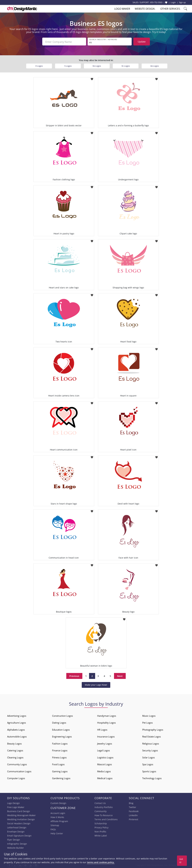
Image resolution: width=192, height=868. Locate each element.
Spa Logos (148, 764)
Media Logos (104, 771)
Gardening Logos (61, 778)
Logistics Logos (105, 757)
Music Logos (149, 715)
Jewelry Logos (105, 743)
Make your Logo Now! (96, 684)
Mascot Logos (105, 764)
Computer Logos (16, 778)
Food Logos (58, 764)
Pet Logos (147, 722)
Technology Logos (152, 778)
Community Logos (17, 764)
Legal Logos (103, 750)
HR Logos (102, 729)
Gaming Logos (60, 771)
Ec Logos (126, 65)
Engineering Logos (62, 736)
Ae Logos (155, 65)
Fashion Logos (60, 743)
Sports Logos (149, 771)
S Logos (68, 65)
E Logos (39, 65)
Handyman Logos (107, 715)
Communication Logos (19, 771)
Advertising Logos (17, 715)
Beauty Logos (14, 743)
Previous (74, 675)
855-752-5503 (156, 2)
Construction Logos (62, 715)
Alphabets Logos (16, 729)
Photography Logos (153, 729)
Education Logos (61, 729)
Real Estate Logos (152, 736)
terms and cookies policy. (101, 862)
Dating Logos (59, 722)
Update (142, 42)
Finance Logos (60, 750)
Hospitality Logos (106, 722)
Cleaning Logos (15, 757)
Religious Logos (151, 743)
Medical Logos (105, 778)
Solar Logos (148, 757)
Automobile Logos (17, 736)
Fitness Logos (59, 757)
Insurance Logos (106, 736)
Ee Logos (97, 65)
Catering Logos (15, 750)
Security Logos (150, 750)
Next (120, 675)
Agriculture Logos (17, 722)
